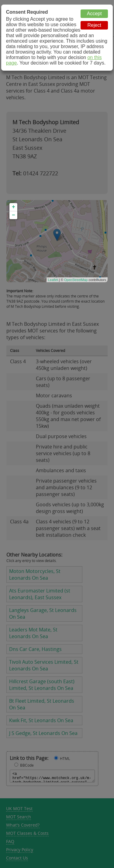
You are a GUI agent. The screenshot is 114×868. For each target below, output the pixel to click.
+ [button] (14, 207)
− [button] (14, 215)
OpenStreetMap (76, 280)
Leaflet (53, 280)
